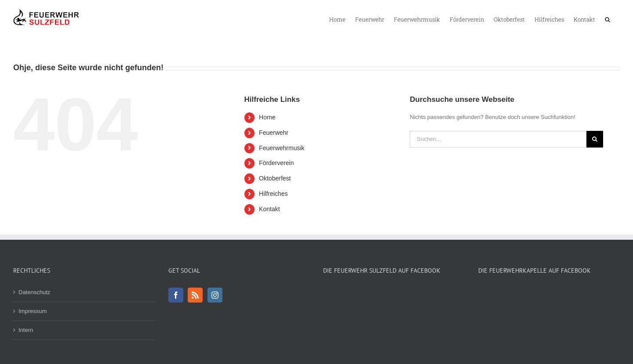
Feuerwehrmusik (282, 148)
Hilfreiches (273, 194)
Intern (26, 330)
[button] (608, 19)
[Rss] (195, 295)
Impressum (33, 311)
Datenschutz (34, 292)
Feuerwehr (274, 133)
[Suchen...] (498, 139)
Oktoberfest (275, 178)
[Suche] (595, 139)
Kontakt (269, 209)
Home (267, 117)
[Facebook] (176, 295)
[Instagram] (215, 295)
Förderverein (276, 163)
